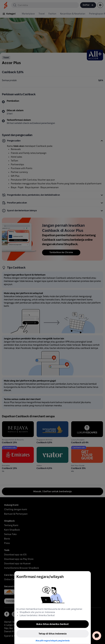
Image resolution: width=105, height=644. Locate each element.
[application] (97, 636)
